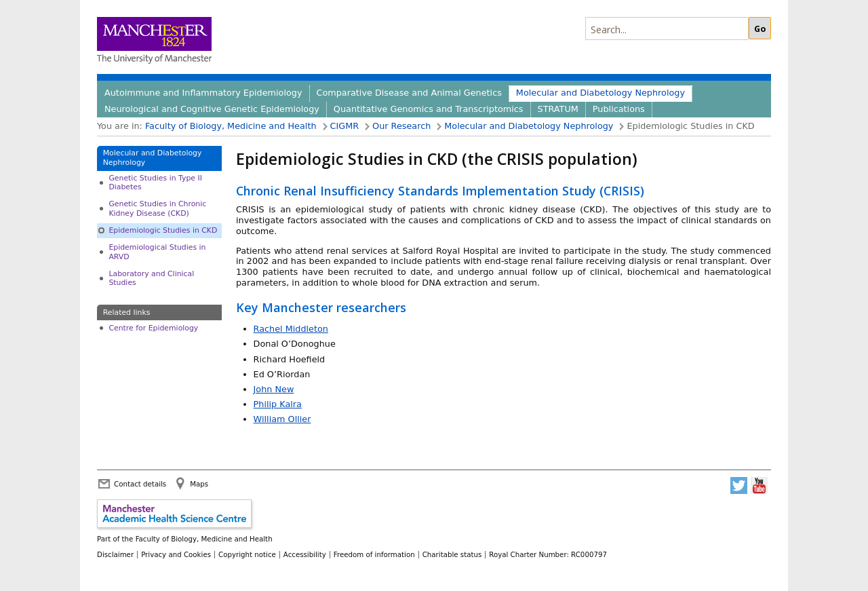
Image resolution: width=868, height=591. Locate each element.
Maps (199, 484)
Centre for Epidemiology (153, 328)
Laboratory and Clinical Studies (151, 278)
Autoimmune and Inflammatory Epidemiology (203, 93)
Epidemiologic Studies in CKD (163, 230)
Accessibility (305, 554)
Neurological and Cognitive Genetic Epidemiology (212, 109)
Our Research (401, 126)
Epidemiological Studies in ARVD (157, 252)
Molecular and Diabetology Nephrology (600, 93)
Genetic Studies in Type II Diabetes (155, 183)
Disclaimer (115, 554)
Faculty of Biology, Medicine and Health (231, 126)
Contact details (140, 484)
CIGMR (345, 126)
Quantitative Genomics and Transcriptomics (429, 109)
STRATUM (558, 109)
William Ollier (282, 419)
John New (274, 389)
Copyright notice (247, 554)
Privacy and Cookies (176, 554)
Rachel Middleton (291, 329)
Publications (619, 109)
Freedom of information (374, 554)
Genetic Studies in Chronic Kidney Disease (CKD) (157, 208)
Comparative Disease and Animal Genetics (409, 93)
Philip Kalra (278, 404)
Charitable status (452, 554)
